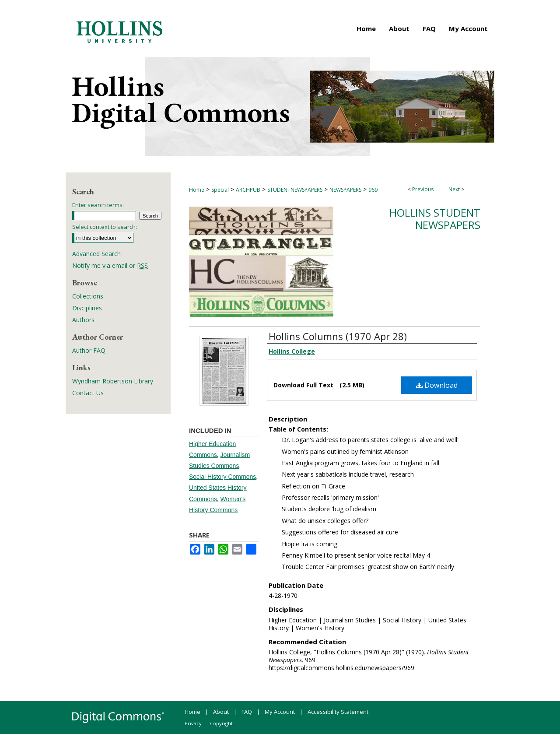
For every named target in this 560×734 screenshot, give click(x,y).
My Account (280, 712)
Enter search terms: (98, 205)
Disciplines (87, 308)
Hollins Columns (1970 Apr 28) (338, 336)
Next (454, 189)
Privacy (193, 723)
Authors (83, 320)
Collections (88, 296)
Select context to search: (105, 227)
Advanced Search (96, 254)
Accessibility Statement (338, 712)
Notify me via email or (110, 265)
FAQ (247, 712)
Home (197, 190)
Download (437, 385)
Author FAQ (89, 350)
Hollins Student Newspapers (435, 219)
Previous (423, 189)
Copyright (221, 723)
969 (373, 190)
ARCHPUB (248, 190)
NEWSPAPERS (345, 190)
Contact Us (88, 393)
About (221, 712)
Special (220, 190)
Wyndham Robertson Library (113, 381)
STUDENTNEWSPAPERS (295, 190)
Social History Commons (222, 477)
